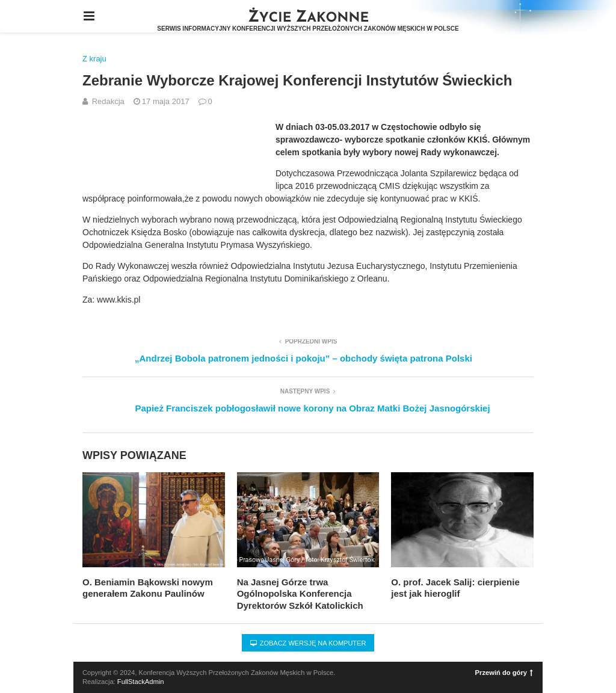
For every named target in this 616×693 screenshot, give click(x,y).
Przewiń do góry (504, 673)
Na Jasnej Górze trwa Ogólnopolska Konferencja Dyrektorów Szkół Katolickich (300, 594)
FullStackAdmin (141, 682)
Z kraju (94, 59)
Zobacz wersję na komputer (308, 643)
